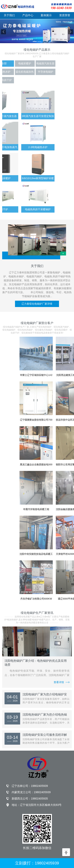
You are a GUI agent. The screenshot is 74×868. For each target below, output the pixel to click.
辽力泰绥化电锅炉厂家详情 (37, 304)
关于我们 (9, 15)
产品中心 (28, 15)
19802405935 (39, 799)
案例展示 (46, 15)
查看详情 (62, 682)
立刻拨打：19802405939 (37, 863)
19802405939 (39, 786)
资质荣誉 (65, 15)
